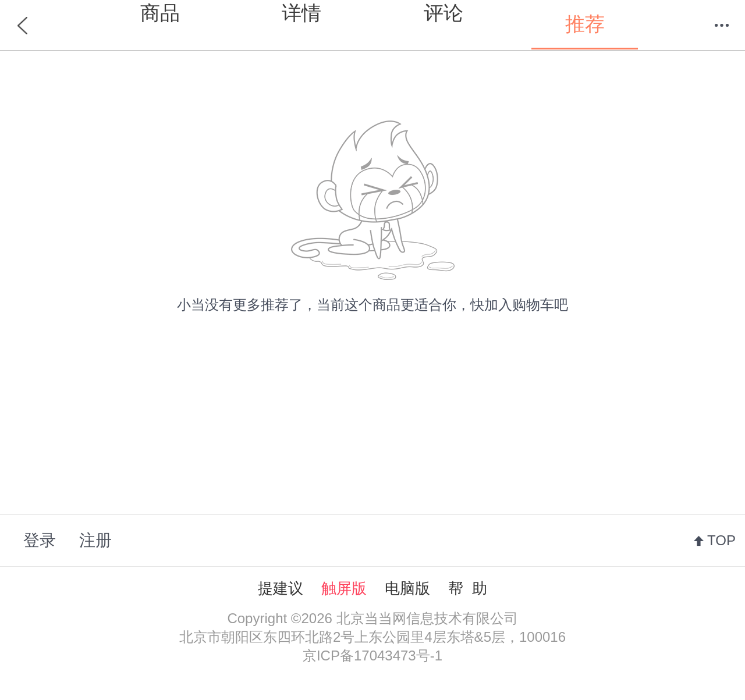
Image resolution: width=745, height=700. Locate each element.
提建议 (281, 588)
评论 (444, 13)
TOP (721, 540)
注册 (95, 540)
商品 (160, 13)
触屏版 (344, 588)
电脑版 (407, 588)
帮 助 (467, 588)
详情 (301, 13)
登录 (40, 540)
